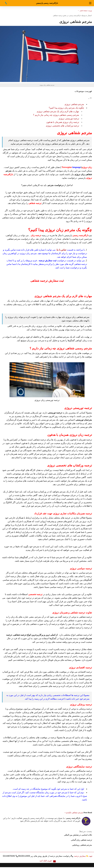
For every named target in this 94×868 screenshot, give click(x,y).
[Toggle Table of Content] (90, 98)
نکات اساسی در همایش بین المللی (78, 835)
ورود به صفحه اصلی (86, 11)
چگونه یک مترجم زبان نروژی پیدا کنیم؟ (66, 108)
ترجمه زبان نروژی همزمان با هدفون (63, 122)
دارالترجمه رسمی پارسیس (47, 3)
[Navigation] (90, 3)
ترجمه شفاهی (58, 15)
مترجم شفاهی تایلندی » (74, 813)
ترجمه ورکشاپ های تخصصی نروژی (62, 126)
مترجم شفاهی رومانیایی (82, 845)
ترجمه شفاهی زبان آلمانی (81, 840)
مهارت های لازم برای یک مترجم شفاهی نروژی (58, 111)
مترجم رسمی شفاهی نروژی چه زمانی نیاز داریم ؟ (56, 115)
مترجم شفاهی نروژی (74, 104)
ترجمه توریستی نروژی (69, 119)
